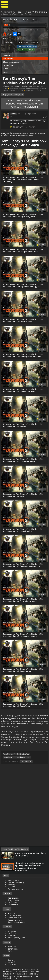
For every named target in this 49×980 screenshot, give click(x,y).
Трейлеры (12, 934)
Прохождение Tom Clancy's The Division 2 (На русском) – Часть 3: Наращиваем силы (23, 634)
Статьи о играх (14, 916)
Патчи (10, 952)
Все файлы (12, 948)
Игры (19, 12)
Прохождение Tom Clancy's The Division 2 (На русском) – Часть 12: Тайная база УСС (23, 320)
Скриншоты (8, 65)
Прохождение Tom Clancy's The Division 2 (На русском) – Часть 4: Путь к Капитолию (23, 599)
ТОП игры (12, 888)
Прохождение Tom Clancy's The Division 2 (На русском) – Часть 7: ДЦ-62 (23, 495)
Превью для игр (15, 921)
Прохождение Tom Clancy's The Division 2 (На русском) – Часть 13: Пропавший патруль (23, 285)
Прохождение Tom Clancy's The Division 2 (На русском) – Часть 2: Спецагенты (23, 669)
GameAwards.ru (8, 12)
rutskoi (13, 113)
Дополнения (13, 950)
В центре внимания (16, 923)
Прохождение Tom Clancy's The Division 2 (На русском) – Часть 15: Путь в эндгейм (23, 215)
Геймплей (12, 936)
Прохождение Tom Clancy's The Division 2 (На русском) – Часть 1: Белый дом (23, 704)
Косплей (11, 963)
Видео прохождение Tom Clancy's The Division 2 (31, 856)
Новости (6, 55)
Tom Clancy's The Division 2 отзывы (17, 758)
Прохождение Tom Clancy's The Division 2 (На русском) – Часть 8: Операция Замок (23, 460)
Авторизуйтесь (16, 100)
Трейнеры (12, 903)
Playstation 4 (23, 46)
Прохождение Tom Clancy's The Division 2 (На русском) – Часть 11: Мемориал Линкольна (23, 355)
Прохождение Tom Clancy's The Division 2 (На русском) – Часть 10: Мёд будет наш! (23, 390)
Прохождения (14, 899)
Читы (5, 72)
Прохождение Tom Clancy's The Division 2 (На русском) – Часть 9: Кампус (23, 425)
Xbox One (22, 49)
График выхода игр (16, 883)
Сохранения (13, 905)
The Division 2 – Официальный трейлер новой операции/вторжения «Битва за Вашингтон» (30, 868)
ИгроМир (12, 965)
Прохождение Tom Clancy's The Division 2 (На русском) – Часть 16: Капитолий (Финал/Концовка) (23, 179)
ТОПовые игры (26, 763)
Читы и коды (13, 901)
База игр (11, 885)
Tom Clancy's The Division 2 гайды (16, 755)
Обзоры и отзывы (11, 61)
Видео (6, 68)
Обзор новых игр (15, 919)
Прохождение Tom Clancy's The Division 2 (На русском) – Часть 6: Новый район (23, 530)
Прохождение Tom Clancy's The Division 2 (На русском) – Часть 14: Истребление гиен (23, 250)
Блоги (10, 961)
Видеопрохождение (16, 938)
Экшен (21, 39)
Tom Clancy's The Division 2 (35, 12)
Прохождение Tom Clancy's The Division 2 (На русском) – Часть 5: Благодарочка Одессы (23, 565)
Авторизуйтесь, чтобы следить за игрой (20, 30)
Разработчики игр (16, 890)
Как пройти (8, 58)
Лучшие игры (14, 881)
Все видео (12, 932)
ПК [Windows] (23, 42)
